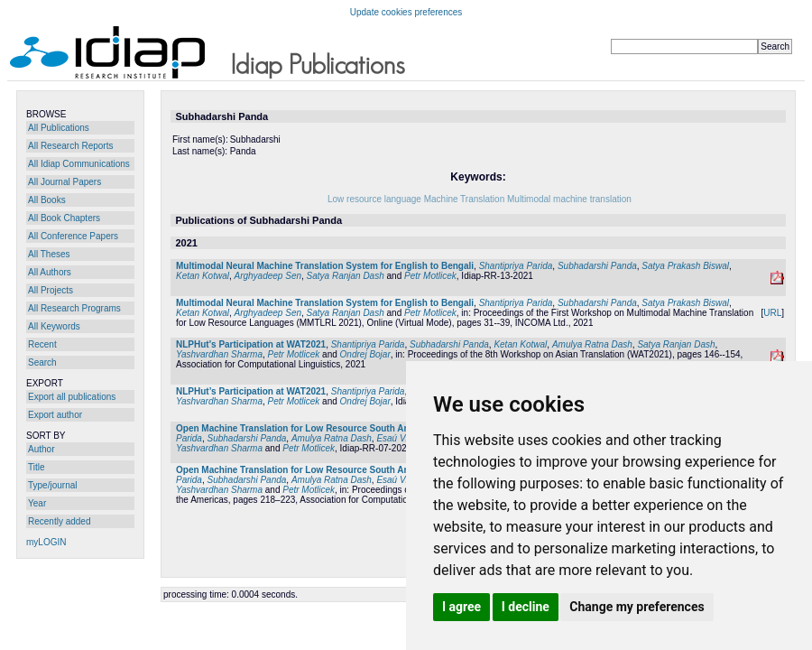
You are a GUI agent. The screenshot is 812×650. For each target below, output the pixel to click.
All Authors (50, 272)
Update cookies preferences (406, 12)
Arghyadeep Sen (268, 276)
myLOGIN (46, 542)
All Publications (59, 128)
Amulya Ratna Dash (592, 344)
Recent (42, 344)
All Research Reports (70, 146)
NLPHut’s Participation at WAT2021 (251, 391)
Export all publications (72, 397)
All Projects (51, 290)
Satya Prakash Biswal (685, 266)
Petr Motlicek (430, 276)
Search (42, 362)
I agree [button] (461, 607)
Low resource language (374, 199)
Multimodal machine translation (569, 199)
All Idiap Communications (79, 164)
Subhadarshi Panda (597, 266)
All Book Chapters (64, 218)
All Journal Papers (65, 182)
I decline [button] (526, 607)
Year (37, 503)
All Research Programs (74, 308)
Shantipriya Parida (516, 266)
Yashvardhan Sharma (219, 354)
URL (772, 313)
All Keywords (54, 326)
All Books (47, 200)
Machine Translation (465, 199)
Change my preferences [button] (637, 607)
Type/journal (52, 485)
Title (37, 467)
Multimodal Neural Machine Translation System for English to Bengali (325, 266)
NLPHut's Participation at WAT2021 (251, 344)
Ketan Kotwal (203, 276)
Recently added (60, 521)
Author (41, 449)
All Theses (49, 254)
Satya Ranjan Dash (346, 276)
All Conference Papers (73, 236)
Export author (55, 415)
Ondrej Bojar (365, 354)
